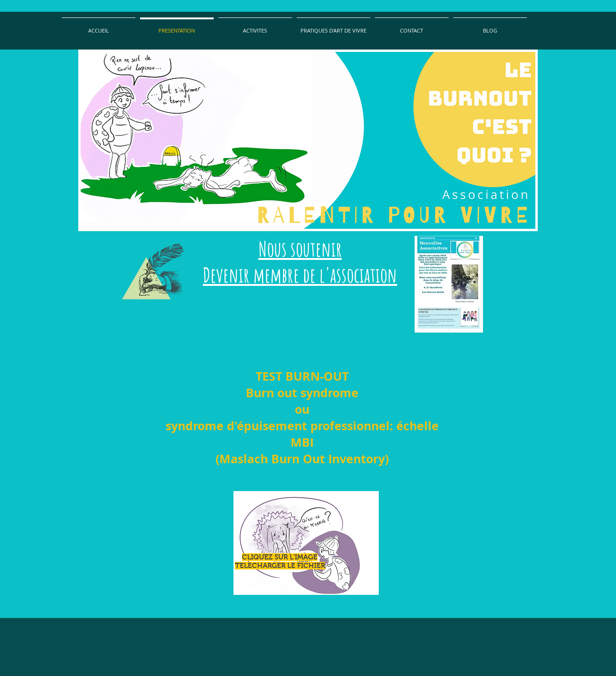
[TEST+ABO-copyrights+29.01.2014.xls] (306, 544)
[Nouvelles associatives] (449, 284)
